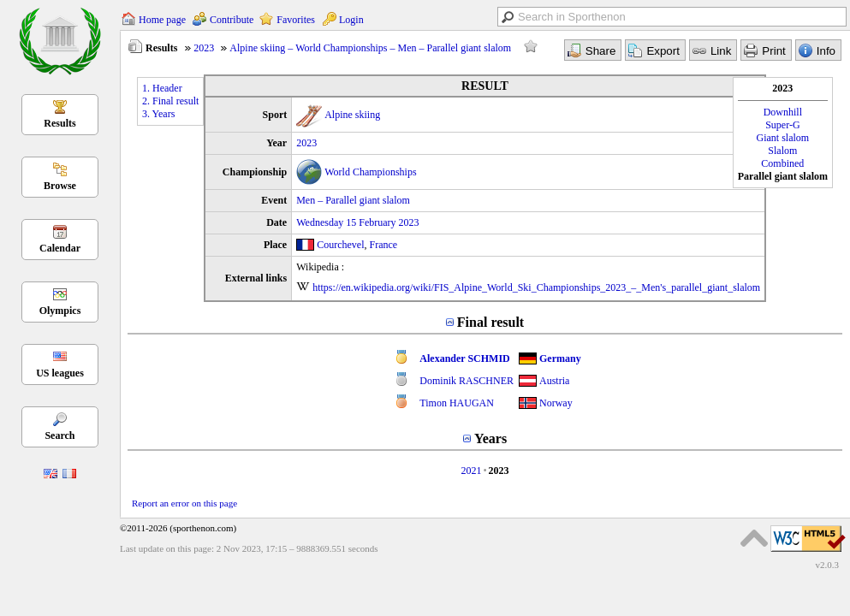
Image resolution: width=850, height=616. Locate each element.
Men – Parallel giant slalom (353, 200)
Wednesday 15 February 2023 (357, 222)
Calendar (60, 248)
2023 (204, 48)
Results (59, 123)
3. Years (158, 114)
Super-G (782, 125)
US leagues (60, 373)
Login (351, 20)
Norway (556, 403)
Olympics (60, 311)
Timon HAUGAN (457, 403)
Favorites (296, 20)
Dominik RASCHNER (467, 381)
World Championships (370, 172)
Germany (560, 358)
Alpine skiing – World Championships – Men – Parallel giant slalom (370, 48)
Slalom (782, 151)
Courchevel (340, 245)
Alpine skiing (352, 115)
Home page (162, 20)
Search (59, 435)
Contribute (232, 20)
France (384, 245)
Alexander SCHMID (464, 358)
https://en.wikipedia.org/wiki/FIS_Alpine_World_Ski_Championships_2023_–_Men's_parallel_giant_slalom (536, 287)
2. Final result (170, 101)
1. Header (162, 88)
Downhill (783, 112)
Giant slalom (783, 138)
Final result (490, 322)
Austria (554, 381)
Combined (782, 163)
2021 (471, 471)
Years (490, 438)
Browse (60, 186)
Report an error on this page (184, 503)
